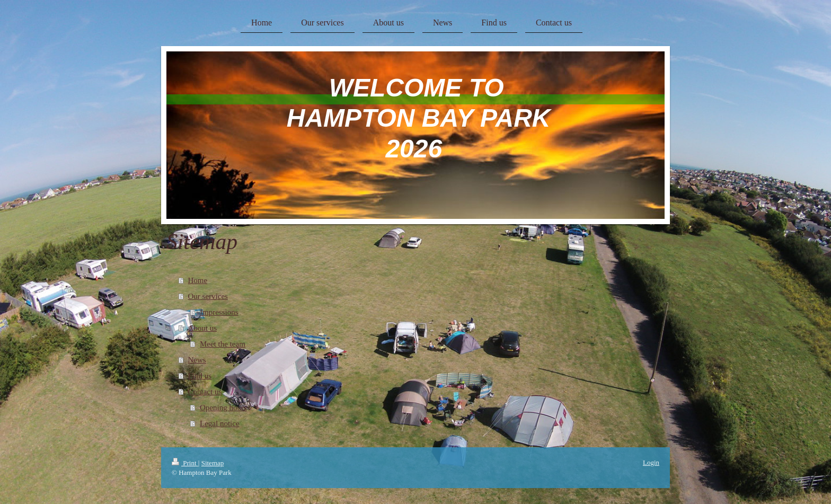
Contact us (205, 392)
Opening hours (223, 408)
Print (185, 463)
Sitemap (213, 463)
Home (198, 280)
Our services (208, 296)
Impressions (219, 312)
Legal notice (220, 423)
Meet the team (223, 344)
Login (651, 462)
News (197, 360)
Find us (200, 376)
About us (203, 328)
